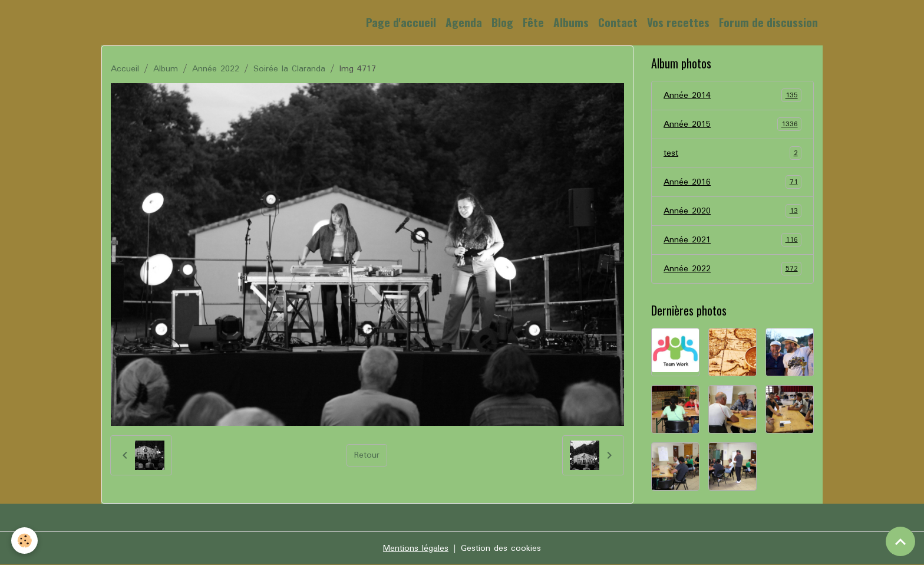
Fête (533, 22)
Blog (502, 22)
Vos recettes (678, 22)
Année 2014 (732, 96)
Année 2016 (732, 182)
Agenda (464, 22)
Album (166, 69)
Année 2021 (732, 240)
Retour (367, 455)
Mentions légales (416, 548)
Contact (618, 22)
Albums (571, 22)
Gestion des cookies (501, 548)
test (732, 153)
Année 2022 (216, 69)
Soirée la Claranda (289, 69)
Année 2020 (732, 211)
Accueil (125, 69)
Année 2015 (732, 124)
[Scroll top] (900, 541)
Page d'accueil (401, 22)
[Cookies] (25, 541)
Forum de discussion (768, 22)
